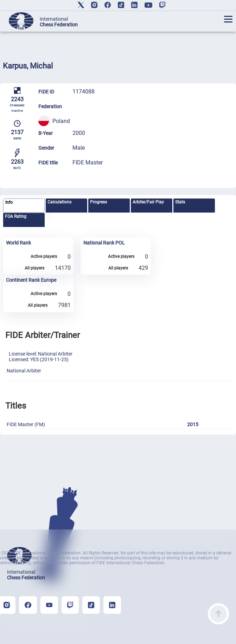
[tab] (24, 206)
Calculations (59, 202)
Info (9, 202)
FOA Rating (16, 216)
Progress (98, 202)
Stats (180, 202)
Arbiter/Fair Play (148, 202)
